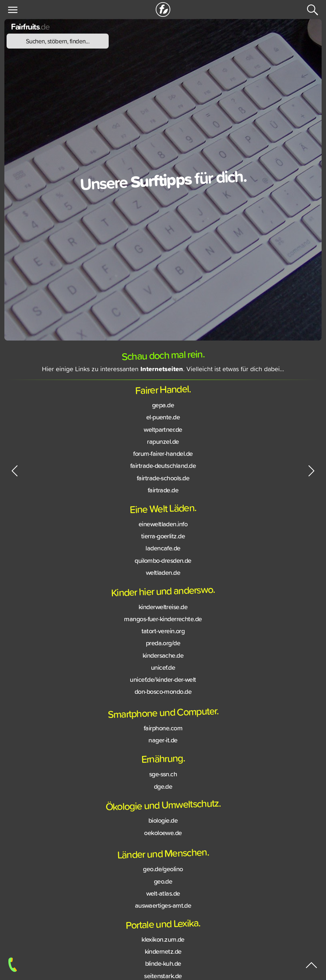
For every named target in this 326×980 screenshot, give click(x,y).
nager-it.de (163, 742)
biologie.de (163, 822)
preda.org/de (163, 645)
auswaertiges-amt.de (163, 907)
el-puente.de (163, 419)
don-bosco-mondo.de (163, 693)
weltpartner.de (163, 431)
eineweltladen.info (163, 526)
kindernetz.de (163, 953)
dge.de (163, 788)
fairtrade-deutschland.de (163, 467)
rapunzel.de (163, 443)
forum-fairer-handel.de (163, 455)
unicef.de (163, 669)
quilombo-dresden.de (163, 562)
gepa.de (163, 407)
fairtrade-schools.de (163, 480)
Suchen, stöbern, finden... (58, 41)
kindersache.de (163, 657)
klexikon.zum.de (163, 941)
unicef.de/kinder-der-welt (163, 681)
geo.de (163, 883)
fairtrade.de (163, 492)
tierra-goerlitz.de (163, 538)
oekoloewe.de (163, 834)
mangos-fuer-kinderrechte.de (163, 620)
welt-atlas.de (163, 895)
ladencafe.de (163, 550)
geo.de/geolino (163, 871)
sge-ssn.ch (163, 776)
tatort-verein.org (163, 633)
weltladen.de (163, 574)
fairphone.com (163, 730)
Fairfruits (30, 26)
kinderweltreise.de (163, 608)
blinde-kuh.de (163, 965)
